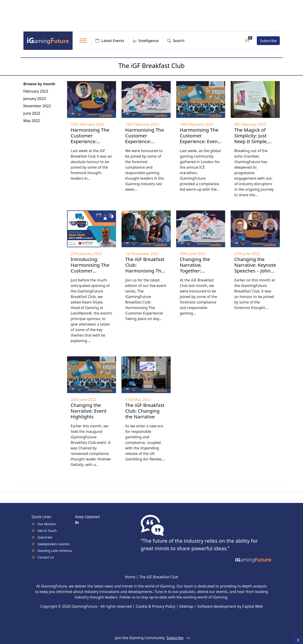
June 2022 (32, 113)
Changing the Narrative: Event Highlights (89, 411)
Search (176, 41)
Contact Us (46, 557)
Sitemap (186, 606)
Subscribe (268, 41)
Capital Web (252, 606)
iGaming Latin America (55, 551)
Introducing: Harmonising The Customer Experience (90, 268)
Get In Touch (47, 531)
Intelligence (146, 41)
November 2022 (37, 106)
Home (130, 577)
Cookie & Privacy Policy (156, 606)
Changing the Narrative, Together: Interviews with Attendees (197, 271)
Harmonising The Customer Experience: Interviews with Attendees (144, 141)
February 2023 (36, 91)
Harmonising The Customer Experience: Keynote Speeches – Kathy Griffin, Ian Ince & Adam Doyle (92, 147)
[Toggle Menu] (83, 41)
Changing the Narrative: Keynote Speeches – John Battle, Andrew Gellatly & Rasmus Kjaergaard (255, 274)
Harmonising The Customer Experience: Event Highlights (200, 138)
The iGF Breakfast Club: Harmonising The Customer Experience (145, 271)
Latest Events (110, 41)
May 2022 (32, 121)
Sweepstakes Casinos (54, 544)
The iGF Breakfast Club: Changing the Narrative (145, 411)
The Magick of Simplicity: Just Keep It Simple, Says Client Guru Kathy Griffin (253, 141)
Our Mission (47, 524)
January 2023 (35, 99)
